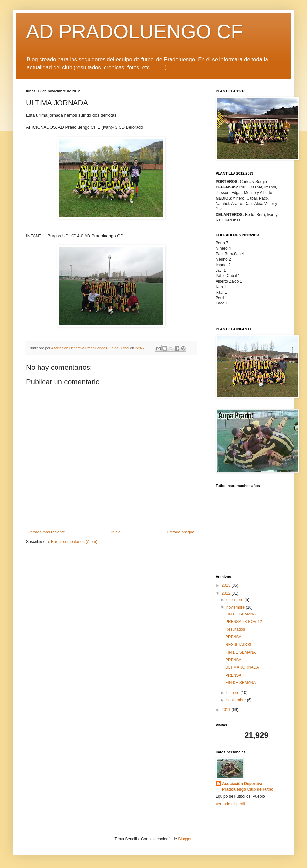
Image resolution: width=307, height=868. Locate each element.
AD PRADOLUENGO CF (134, 32)
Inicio (116, 532)
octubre (233, 693)
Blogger (185, 839)
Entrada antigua (180, 532)
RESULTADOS (238, 645)
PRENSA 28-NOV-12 (244, 622)
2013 (227, 585)
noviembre (236, 607)
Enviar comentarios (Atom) (74, 542)
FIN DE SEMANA (241, 614)
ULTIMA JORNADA (242, 667)
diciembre (235, 600)
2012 (227, 593)
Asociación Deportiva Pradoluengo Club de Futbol (248, 786)
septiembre (237, 700)
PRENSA (233, 637)
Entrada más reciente (46, 532)
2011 (227, 710)
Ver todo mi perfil (230, 804)
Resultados (235, 629)
